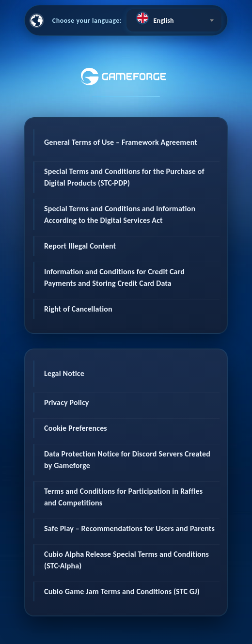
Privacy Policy (67, 402)
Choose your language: (87, 21)
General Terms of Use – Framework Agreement (121, 142)
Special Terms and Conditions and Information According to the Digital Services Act (120, 214)
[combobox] (174, 20)
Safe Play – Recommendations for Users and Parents (129, 528)
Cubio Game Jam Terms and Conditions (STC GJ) (122, 591)
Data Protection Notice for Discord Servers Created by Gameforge (127, 460)
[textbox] (174, 18)
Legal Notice (64, 373)
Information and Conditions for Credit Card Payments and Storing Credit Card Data (114, 277)
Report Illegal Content (80, 246)
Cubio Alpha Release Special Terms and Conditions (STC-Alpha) (126, 560)
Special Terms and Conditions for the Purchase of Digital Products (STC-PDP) (124, 177)
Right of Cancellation (78, 309)
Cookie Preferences (76, 428)
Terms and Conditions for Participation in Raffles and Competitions (123, 497)
